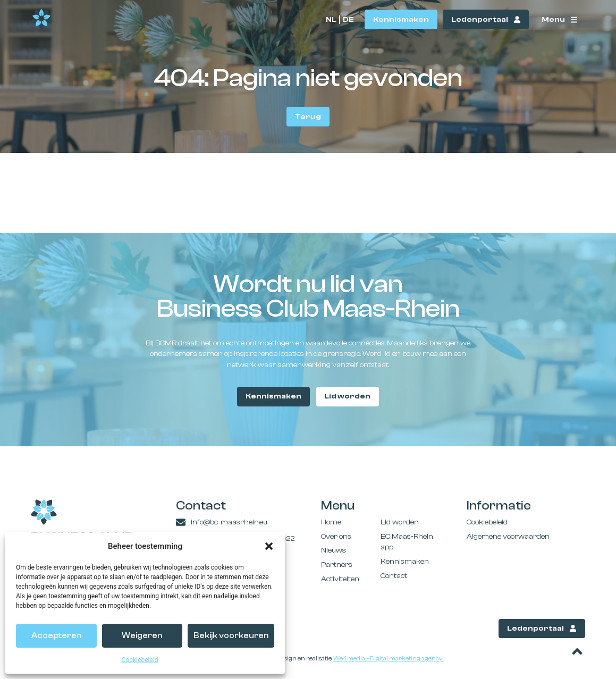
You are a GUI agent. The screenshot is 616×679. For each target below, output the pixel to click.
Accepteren (56, 636)
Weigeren (142, 636)
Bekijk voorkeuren (231, 636)
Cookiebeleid (140, 660)
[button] (269, 546)
